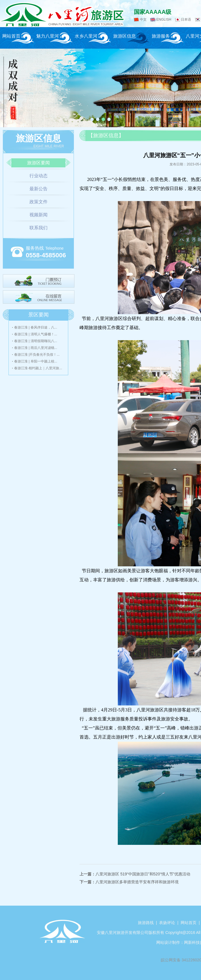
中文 (143, 20)
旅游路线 (146, 923)
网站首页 (11, 36)
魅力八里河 (48, 36)
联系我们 (39, 228)
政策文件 (39, 202)
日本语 (186, 20)
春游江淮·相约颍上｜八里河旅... (38, 368)
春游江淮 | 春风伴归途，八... (36, 327)
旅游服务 (161, 36)
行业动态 (39, 176)
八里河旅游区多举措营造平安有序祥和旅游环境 (137, 882)
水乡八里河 (86, 36)
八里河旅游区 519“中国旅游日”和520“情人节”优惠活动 (143, 874)
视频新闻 (39, 215)
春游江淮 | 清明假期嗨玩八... (36, 341)
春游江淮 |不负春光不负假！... (37, 355)
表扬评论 (167, 923)
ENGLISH (164, 20)
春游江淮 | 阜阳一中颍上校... (36, 361)
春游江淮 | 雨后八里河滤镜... (36, 348)
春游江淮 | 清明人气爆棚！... (36, 334)
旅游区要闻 (39, 163)
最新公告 (39, 189)
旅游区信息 (125, 36)
